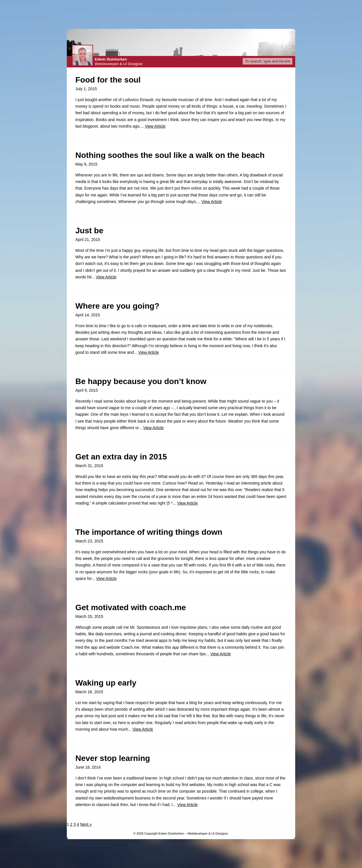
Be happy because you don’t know (141, 381)
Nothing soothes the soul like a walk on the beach (170, 155)
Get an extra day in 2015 (121, 457)
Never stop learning (113, 758)
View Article (155, 126)
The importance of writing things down (149, 532)
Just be (89, 231)
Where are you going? (117, 306)
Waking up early (106, 683)
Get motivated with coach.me (131, 607)
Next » (86, 824)
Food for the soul (108, 80)
